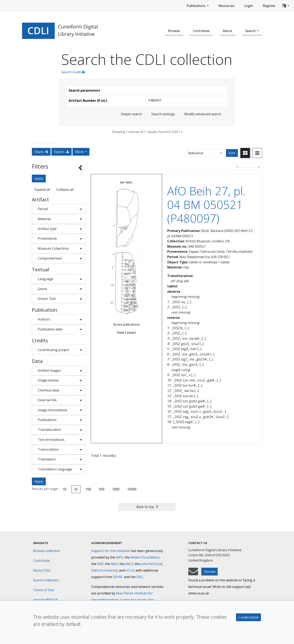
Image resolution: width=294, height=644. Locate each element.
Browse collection (47, 551)
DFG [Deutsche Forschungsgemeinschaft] (140, 577)
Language (46, 279)
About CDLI (42, 570)
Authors (44, 319)
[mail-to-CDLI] (193, 573)
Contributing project (53, 350)
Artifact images (49, 370)
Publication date (50, 329)
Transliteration (49, 430)
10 (65, 489)
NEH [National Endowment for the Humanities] (114, 564)
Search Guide (73, 72)
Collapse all (65, 190)
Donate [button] (210, 572)
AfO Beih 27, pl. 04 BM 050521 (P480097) (206, 205)
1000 (116, 489)
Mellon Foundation (145, 557)
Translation (47, 459)
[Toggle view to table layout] (257, 153)
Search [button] (251, 31)
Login (249, 6)
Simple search (131, 114)
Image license (48, 380)
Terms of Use (43, 590)
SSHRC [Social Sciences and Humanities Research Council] (118, 577)
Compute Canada (133, 600)
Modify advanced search (203, 114)
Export (62, 152)
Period (43, 209)
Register (269, 6)
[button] (286, 6)
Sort (232, 153)
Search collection (46, 580)
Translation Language (55, 469)
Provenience (47, 238)
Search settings (163, 114)
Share (41, 152)
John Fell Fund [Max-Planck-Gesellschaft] (151, 564)
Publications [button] (196, 6)
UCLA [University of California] (130, 570)
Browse (174, 31)
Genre (42, 289)
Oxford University (105, 570)
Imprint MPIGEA (45, 600)
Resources (226, 6)
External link (47, 400)
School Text (47, 299)
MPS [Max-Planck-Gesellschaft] (119, 557)
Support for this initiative (111, 551)
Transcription (48, 449)
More (80, 152)
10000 (132, 489)
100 (88, 489)
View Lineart (126, 333)
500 (102, 489)
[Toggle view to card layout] (245, 153)
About (227, 31)
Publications (47, 420)
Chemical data (48, 390)
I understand (248, 617)
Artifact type (47, 229)
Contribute (201, 31)
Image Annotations (52, 410)
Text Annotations (51, 440)
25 (76, 489)
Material (44, 219)
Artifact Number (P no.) (88, 101)
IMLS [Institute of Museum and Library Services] (129, 564)
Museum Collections (53, 248)
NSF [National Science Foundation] (100, 564)
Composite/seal (50, 258)
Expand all (42, 190)
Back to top (147, 507)
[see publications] (128, 324)
